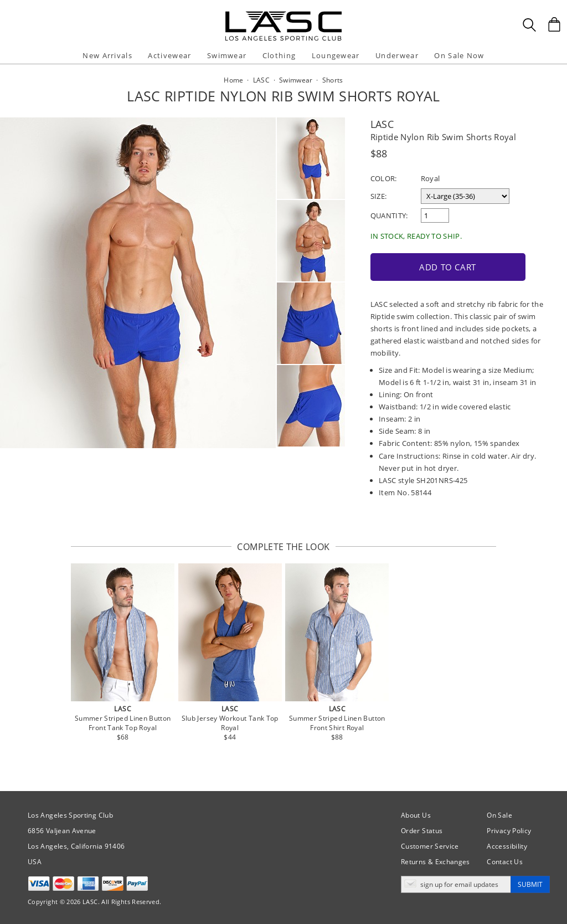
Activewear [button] (169, 55)
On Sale (499, 815)
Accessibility (507, 846)
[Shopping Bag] (554, 24)
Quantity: (389, 215)
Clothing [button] (279, 55)
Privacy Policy (509, 831)
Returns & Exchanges (435, 862)
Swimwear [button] (227, 55)
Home (233, 80)
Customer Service (430, 846)
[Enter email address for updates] (456, 884)
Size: (379, 196)
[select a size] (465, 196)
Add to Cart (448, 267)
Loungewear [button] (336, 55)
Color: (384, 178)
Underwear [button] (397, 55)
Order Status (422, 831)
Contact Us (505, 862)
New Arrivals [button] (107, 55)
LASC (382, 124)
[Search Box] (529, 25)
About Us (416, 815)
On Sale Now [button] (459, 55)
